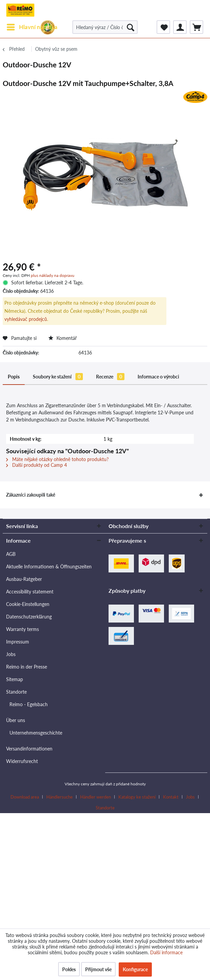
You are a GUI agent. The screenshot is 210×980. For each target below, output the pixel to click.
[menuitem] (32, 27)
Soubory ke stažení (58, 377)
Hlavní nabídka (32, 26)
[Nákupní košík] (196, 27)
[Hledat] (131, 27)
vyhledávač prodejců (26, 319)
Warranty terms (22, 629)
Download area (25, 797)
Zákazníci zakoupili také (31, 495)
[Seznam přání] (163, 27)
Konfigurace (135, 969)
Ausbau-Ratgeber (24, 579)
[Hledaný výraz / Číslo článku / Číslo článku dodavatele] (105, 27)
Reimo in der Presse (27, 667)
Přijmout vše (98, 969)
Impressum (18, 642)
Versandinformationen (29, 749)
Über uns (16, 720)
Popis (14, 377)
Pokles (69, 969)
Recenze (110, 377)
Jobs (11, 654)
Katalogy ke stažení (137, 797)
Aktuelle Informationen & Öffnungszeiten (49, 567)
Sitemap (15, 679)
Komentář (63, 338)
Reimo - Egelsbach (29, 704)
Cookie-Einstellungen (28, 604)
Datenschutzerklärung (29, 617)
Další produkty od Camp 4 (37, 465)
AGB (11, 554)
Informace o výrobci (158, 377)
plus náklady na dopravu (53, 275)
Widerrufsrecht (22, 761)
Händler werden (96, 797)
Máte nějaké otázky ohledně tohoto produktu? (57, 459)
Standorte (16, 692)
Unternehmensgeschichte (36, 733)
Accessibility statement (30, 592)
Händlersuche (60, 797)
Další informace (166, 952)
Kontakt (171, 797)
